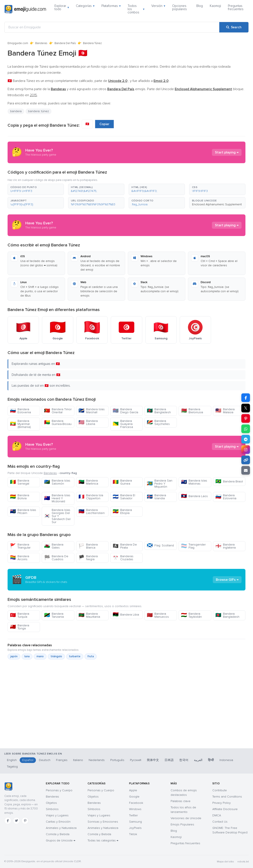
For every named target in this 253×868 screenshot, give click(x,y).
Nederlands (97, 760)
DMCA (217, 815)
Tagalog (12, 767)
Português (117, 760)
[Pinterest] (25, 821)
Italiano (78, 760)
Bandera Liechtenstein (92, 511)
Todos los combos (136, 9)
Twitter (133, 815)
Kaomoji (215, 6)
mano (40, 656)
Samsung (135, 822)
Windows (135, 809)
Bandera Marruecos (158, 615)
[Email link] (246, 470)
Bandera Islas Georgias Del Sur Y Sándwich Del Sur (57, 516)
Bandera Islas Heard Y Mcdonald (57, 498)
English (12, 760)
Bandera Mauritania (89, 615)
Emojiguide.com (18, 43)
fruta (91, 656)
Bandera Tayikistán (191, 615)
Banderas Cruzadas (123, 558)
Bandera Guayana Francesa (123, 424)
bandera (16, 111)
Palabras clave (181, 801)
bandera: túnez (38, 111)
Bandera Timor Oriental (58, 411)
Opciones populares (179, 7)
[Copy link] (246, 460)
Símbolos (52, 809)
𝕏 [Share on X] (246, 408)
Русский (136, 760)
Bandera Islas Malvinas (194, 482)
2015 (33, 95)
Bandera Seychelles (158, 422)
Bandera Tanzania (54, 615)
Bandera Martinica (88, 482)
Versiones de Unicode (186, 818)
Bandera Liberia (88, 422)
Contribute (220, 790)
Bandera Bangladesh (159, 411)
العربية (198, 760)
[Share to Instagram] (246, 450)
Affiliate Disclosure (225, 809)
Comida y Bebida (58, 834)
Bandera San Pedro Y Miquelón (160, 484)
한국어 (184, 760)
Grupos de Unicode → (61, 840)
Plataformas (111, 6)
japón (14, 656)
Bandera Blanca (88, 546)
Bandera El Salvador (124, 497)
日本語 (169, 760)
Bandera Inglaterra (226, 546)
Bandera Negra (88, 558)
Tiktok (133, 834)
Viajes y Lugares (57, 815)
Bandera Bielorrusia (192, 411)
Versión (158, 6)
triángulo (56, 656)
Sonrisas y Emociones (103, 822)
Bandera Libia (126, 615)
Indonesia (226, 760)
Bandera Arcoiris (20, 558)
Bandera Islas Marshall (92, 411)
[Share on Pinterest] (246, 418)
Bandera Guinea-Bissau (58, 422)
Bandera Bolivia (20, 497)
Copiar (104, 124)
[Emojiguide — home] (25, 9)
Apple (133, 790)
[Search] (234, 27)
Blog (200, 6)
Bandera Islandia (156, 497)
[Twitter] (16, 821)
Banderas (41, 43)
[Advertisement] (126, 726)
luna (27, 656)
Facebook (136, 803)
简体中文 (153, 760)
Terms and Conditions (227, 797)
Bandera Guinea (122, 482)
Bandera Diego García (125, 411)
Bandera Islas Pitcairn (23, 511)
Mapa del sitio (225, 862)
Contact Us (220, 822)
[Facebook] (8, 821)
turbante (75, 656)
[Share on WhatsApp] (246, 429)
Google (134, 797)
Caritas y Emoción (58, 822)
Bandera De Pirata (125, 546)
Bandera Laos (194, 496)
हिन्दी (211, 760)
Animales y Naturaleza (61, 828)
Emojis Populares (182, 824)
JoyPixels (135, 828)
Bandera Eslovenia (20, 411)
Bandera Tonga (20, 627)
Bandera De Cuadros (56, 558)
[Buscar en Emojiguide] (112, 27)
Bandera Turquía (20, 615)
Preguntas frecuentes (236, 7)
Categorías (85, 6)
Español (28, 760)
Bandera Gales (54, 546)
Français (62, 760)
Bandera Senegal (20, 482)
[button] (36, 189)
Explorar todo (62, 7)
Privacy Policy (222, 803)
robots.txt (243, 862)
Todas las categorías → (103, 840)
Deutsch (45, 760)
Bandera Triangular (20, 546)
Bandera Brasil (229, 481)
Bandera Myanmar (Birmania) (20, 424)
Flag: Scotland (160, 545)
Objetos (51, 803)
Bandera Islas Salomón (57, 482)
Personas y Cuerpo (59, 790)
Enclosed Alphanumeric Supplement (217, 204)
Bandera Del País (65, 43)
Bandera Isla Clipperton (91, 497)
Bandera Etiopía (122, 511)
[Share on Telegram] (246, 439)
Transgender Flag (193, 546)
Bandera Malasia (225, 411)
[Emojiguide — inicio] (8, 787)
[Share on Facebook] (246, 398)
